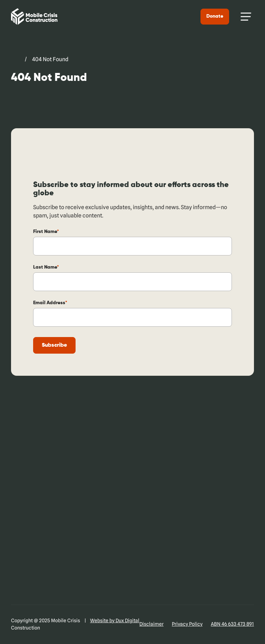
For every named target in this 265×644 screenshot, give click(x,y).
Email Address (50, 303)
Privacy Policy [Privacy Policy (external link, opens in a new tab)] (187, 624)
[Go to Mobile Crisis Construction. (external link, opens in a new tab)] (15, 59)
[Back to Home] (34, 17)
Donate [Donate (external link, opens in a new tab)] (215, 16)
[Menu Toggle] (246, 17)
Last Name (46, 267)
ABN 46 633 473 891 (232, 624)
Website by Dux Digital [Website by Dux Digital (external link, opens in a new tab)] (115, 620)
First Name (46, 232)
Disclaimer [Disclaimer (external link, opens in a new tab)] (151, 624)
